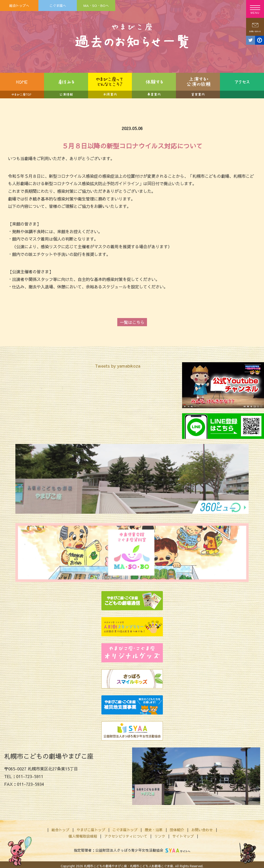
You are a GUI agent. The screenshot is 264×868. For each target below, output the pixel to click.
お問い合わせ (202, 830)
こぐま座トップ (125, 830)
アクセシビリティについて (126, 836)
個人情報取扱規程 (83, 836)
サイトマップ (183, 836)
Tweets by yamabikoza (118, 366)
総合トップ (60, 830)
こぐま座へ (58, 5)
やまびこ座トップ (91, 830)
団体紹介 (177, 830)
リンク (160, 836)
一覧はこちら (132, 322)
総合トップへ (19, 5)
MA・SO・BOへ (96, 5)
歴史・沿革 (154, 830)
